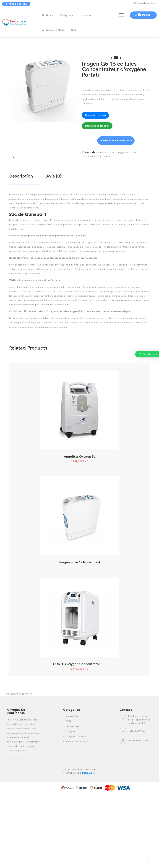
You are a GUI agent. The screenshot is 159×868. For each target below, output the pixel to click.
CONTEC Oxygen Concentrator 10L (79, 664)
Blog (73, 30)
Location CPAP (90, 156)
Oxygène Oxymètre (76, 736)
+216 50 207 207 (16, 4)
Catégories (66, 15)
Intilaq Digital (89, 773)
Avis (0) (54, 176)
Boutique (48, 15)
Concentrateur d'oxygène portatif (118, 152)
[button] (12, 156)
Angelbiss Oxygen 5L (80, 457)
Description (21, 176)
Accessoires (72, 716)
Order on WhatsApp (116, 141)
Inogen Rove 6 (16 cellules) (79, 562)
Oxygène (105, 156)
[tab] (28, 176)
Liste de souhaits (147, 3)
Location (87, 15)
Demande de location (97, 126)
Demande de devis (95, 115)
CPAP (69, 721)
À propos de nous (53, 30)
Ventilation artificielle (76, 741)
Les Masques (72, 726)
